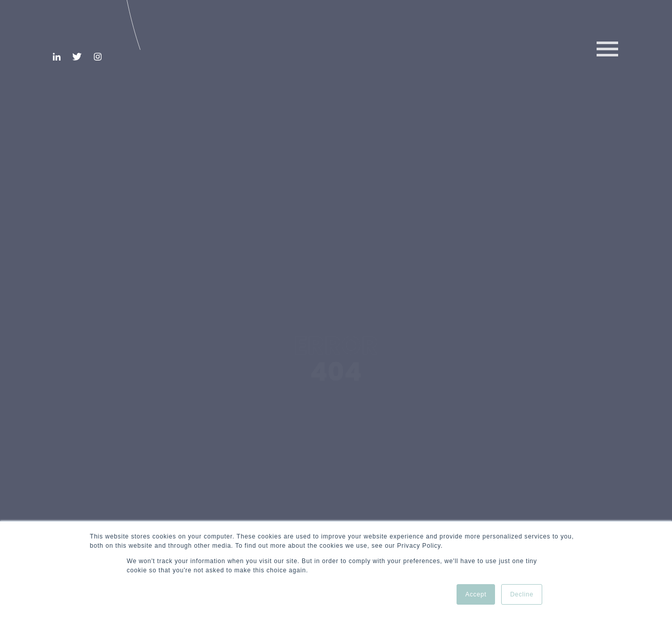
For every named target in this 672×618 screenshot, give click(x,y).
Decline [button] (522, 594)
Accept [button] (476, 594)
